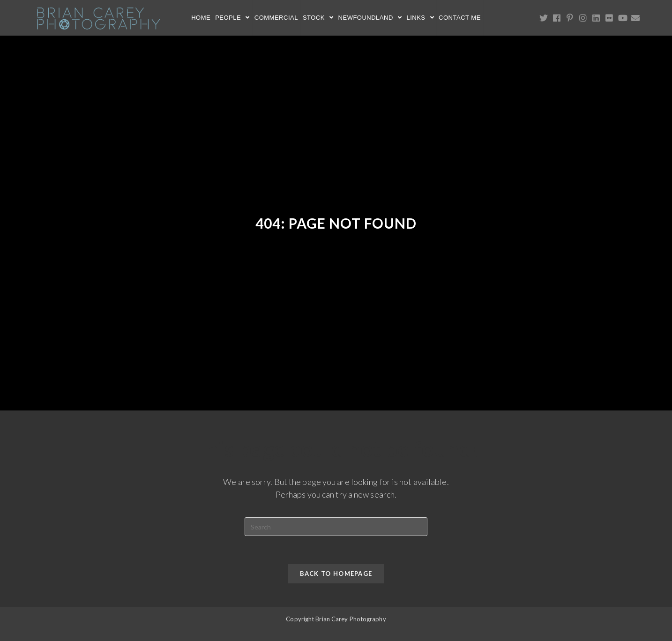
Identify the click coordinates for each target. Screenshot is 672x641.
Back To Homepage (336, 574)
